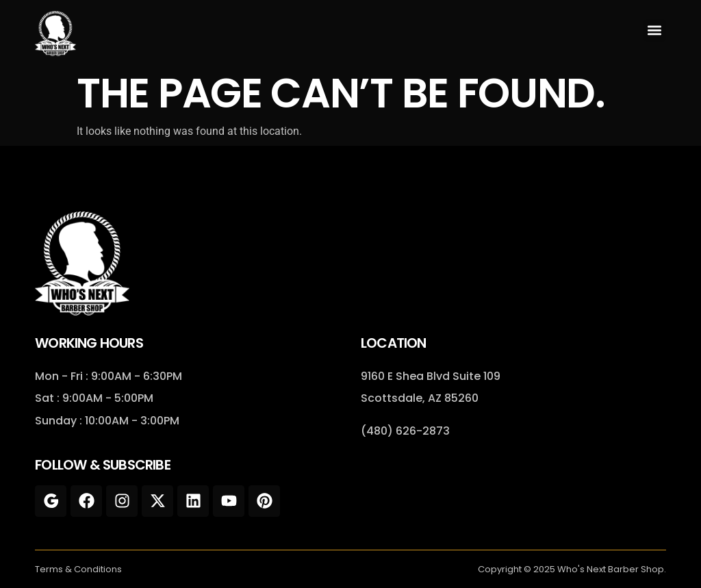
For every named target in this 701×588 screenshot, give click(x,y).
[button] (655, 30)
